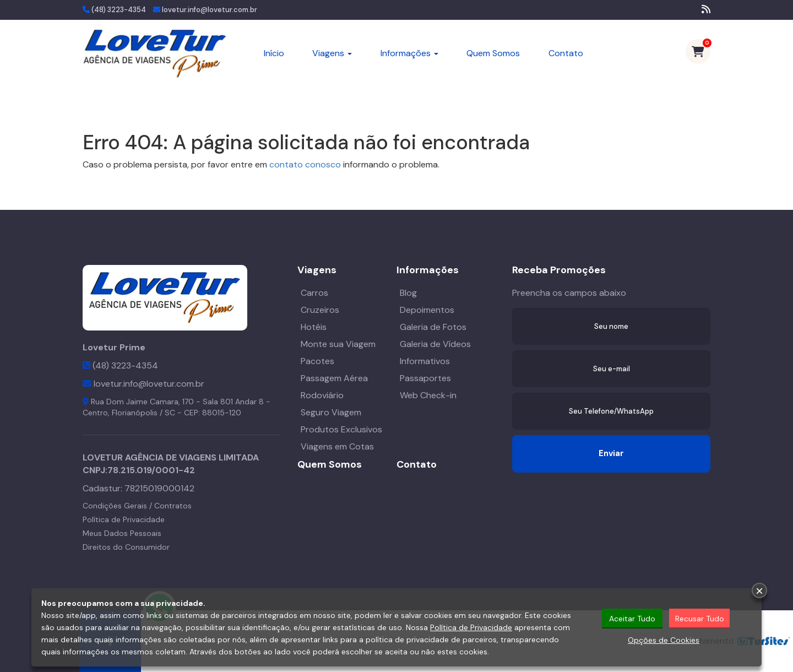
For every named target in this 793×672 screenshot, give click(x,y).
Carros (314, 293)
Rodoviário (322, 395)
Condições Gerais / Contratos (137, 506)
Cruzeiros (320, 310)
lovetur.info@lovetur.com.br (210, 10)
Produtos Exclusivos (341, 429)
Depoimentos (427, 310)
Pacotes (317, 361)
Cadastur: (138, 488)
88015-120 (222, 413)
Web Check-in (428, 395)
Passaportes (425, 378)
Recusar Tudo (700, 619)
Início (274, 53)
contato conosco (305, 164)
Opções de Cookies (664, 641)
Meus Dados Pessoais (122, 533)
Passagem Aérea (334, 378)
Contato (566, 53)
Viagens (332, 53)
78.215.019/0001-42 (151, 470)
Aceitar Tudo (632, 619)
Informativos (425, 361)
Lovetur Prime (114, 347)
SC (170, 413)
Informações (409, 53)
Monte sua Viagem (338, 344)
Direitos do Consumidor (126, 547)
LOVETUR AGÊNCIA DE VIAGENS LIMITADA (171, 457)
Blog (408, 293)
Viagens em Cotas (337, 446)
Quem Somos (493, 53)
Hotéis (314, 327)
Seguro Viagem (331, 412)
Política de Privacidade (124, 519)
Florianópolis (135, 413)
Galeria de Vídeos (435, 344)
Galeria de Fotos (433, 327)
